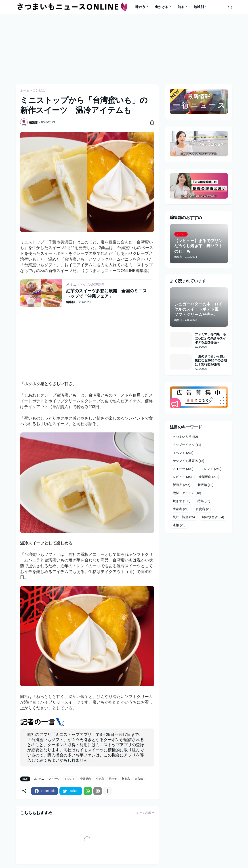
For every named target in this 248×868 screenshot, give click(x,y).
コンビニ (39, 90)
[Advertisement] (124, 48)
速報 (179, 525)
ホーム (25, 90)
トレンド (70, 779)
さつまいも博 (185, 437)
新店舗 (205, 485)
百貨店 (204, 509)
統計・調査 (184, 517)
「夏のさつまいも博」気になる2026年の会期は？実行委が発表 (211, 360)
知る (181, 7)
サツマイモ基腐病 (188, 461)
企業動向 (86, 779)
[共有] (150, 122)
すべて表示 (144, 813)
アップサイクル (187, 445)
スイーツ (54, 779)
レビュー (182, 477)
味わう (140, 7)
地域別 (199, 7)
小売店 (100, 779)
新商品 (126, 779)
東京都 (139, 779)
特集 (204, 501)
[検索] (229, 7)
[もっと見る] (107, 791)
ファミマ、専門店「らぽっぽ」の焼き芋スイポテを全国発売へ (210, 338)
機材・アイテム (187, 493)
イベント (183, 453)
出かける (162, 7)
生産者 (181, 509)
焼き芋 (113, 779)
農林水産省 (213, 517)
